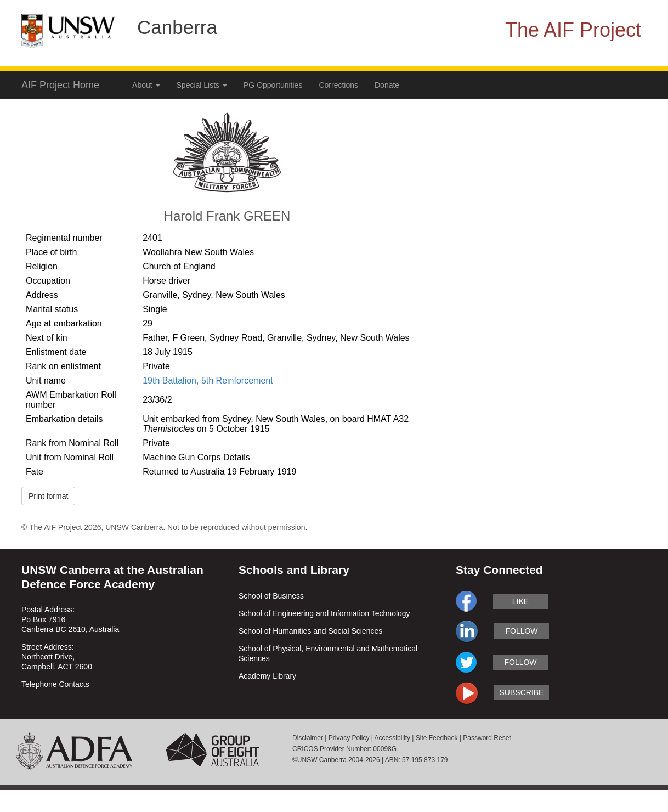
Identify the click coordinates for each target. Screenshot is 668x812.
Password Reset (487, 738)
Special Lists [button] (202, 85)
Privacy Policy (349, 738)
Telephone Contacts (55, 684)
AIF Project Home (60, 85)
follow (521, 631)
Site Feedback (437, 738)
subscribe (522, 692)
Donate (387, 85)
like (520, 601)
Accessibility (392, 738)
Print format (48, 496)
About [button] (146, 85)
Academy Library (267, 676)
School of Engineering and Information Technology (324, 613)
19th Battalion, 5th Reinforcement (208, 380)
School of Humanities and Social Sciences (310, 631)
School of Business (271, 596)
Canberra (177, 27)
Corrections (338, 85)
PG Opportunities (273, 85)
